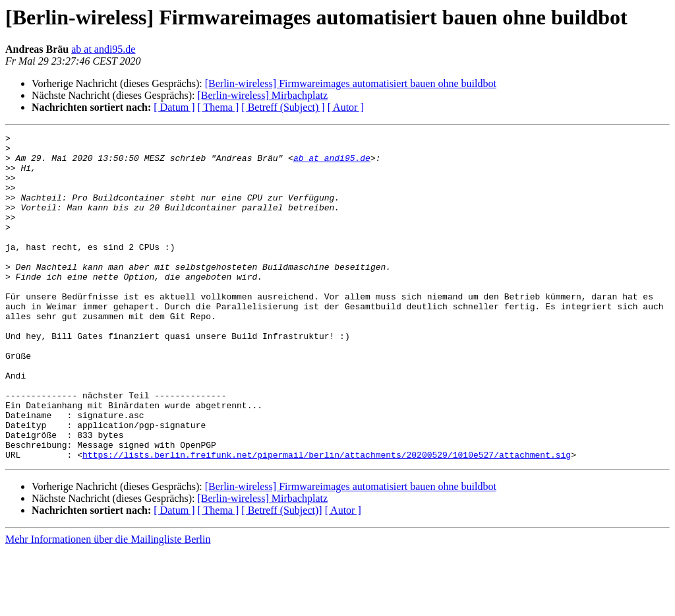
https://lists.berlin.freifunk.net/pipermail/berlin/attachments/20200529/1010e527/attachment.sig (327, 520)
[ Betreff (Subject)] (281, 575)
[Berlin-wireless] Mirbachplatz (262, 95)
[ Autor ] (346, 107)
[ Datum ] (174, 107)
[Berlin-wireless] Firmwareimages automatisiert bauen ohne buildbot (351, 83)
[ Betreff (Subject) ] (283, 107)
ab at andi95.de (103, 49)
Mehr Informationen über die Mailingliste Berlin (108, 604)
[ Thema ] (219, 107)
